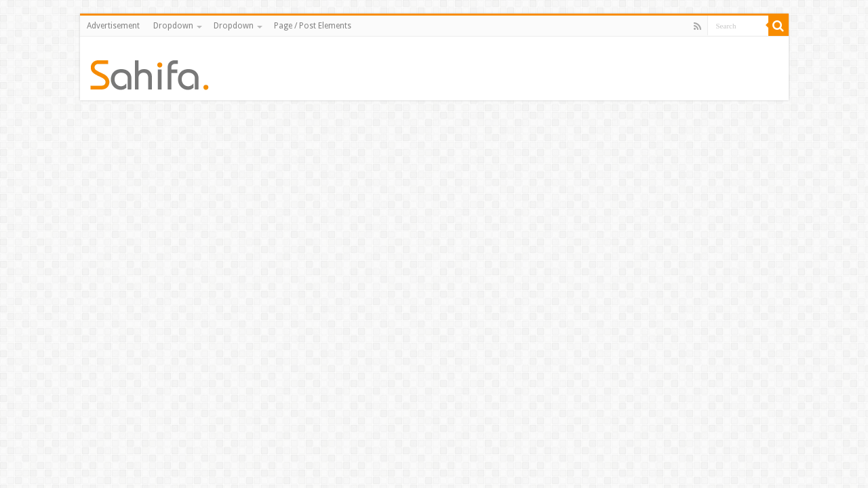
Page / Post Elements (313, 26)
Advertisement (113, 26)
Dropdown (173, 26)
